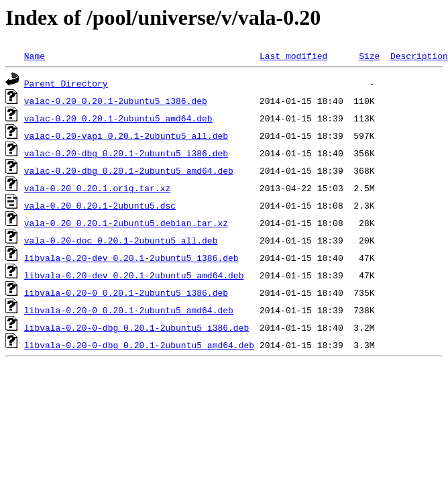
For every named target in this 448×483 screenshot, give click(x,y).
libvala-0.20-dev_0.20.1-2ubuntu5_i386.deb (131, 258)
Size (369, 56)
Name (35, 56)
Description (419, 56)
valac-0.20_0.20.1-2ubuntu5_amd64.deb (118, 118)
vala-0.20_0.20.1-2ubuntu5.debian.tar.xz (126, 223)
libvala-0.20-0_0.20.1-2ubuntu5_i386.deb (126, 292)
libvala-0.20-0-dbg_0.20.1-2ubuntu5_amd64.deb (139, 345)
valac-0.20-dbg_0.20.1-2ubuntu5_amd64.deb (129, 170)
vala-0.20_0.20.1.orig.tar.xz (97, 188)
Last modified (293, 56)
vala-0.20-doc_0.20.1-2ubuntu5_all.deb (121, 240)
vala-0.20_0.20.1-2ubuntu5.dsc (100, 205)
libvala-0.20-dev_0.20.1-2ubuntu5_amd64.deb (134, 275)
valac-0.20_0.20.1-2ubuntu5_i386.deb (116, 101)
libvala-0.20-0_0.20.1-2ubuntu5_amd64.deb (129, 310)
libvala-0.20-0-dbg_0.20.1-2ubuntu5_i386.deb (136, 327)
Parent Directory (66, 83)
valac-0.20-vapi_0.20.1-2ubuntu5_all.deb (126, 136)
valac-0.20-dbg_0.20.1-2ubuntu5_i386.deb (126, 153)
